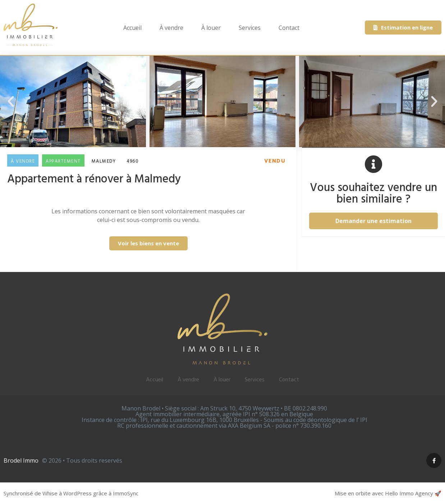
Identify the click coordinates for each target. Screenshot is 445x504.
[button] (11, 101)
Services (250, 28)
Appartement (63, 161)
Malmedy (104, 161)
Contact (289, 28)
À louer (211, 28)
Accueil (132, 28)
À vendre (171, 28)
